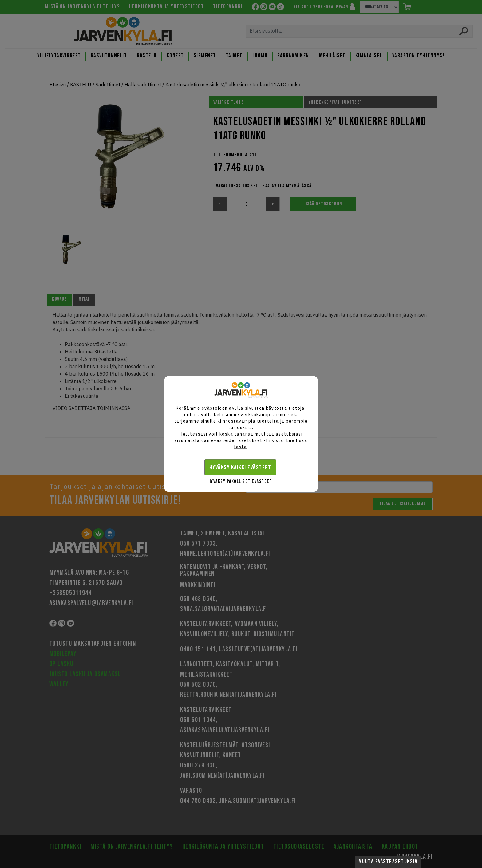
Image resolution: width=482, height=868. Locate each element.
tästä (241, 447)
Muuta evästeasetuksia (388, 862)
